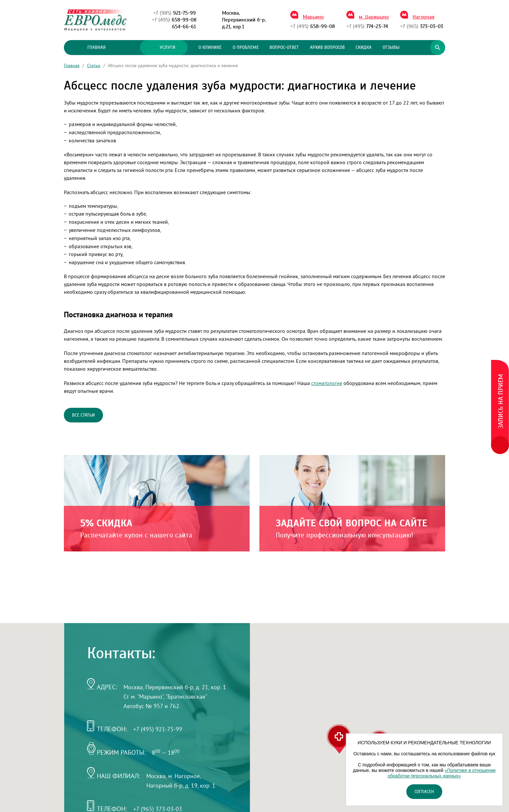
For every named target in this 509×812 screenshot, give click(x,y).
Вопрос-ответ (284, 48)
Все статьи (83, 415)
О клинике (210, 48)
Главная (96, 48)
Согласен (424, 792)
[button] (339, 739)
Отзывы (391, 48)
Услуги (164, 48)
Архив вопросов (327, 48)
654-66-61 (184, 27)
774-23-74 (367, 26)
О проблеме (246, 48)
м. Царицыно (374, 17)
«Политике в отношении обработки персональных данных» (441, 773)
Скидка (364, 48)
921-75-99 (175, 13)
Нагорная (423, 17)
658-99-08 (174, 20)
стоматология (327, 383)
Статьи (94, 65)
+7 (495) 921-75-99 (158, 729)
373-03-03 (422, 26)
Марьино (313, 17)
